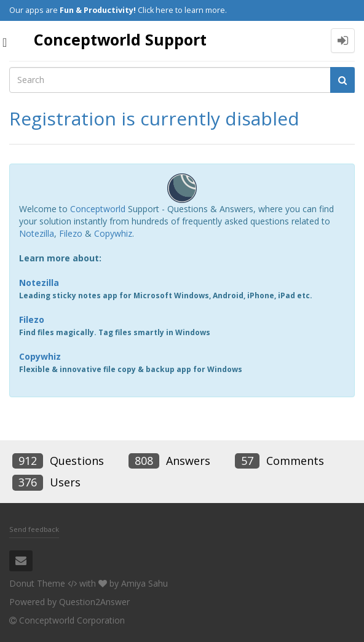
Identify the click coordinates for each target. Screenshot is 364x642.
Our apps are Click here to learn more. (118, 10)
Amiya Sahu (144, 583)
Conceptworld (98, 209)
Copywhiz (113, 233)
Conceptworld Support (120, 39)
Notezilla (37, 233)
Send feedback (34, 529)
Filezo (71, 233)
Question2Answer (94, 602)
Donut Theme (37, 583)
